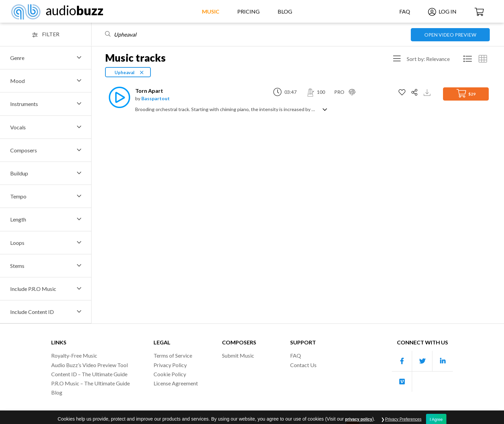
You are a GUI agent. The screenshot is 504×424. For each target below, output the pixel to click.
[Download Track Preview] (428, 92)
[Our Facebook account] (402, 361)
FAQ (405, 11)
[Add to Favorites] (403, 92)
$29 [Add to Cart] (466, 93)
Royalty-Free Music (74, 355)
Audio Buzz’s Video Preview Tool (89, 365)
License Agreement (176, 383)
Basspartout (156, 98)
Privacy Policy (170, 365)
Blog (285, 11)
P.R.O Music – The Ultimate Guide (90, 383)
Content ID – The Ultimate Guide (89, 374)
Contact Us (303, 365)
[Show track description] (325, 109)
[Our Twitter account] (422, 361)
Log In (442, 11)
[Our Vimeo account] (402, 382)
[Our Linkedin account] (443, 361)
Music (211, 11)
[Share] (415, 92)
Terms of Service (173, 355)
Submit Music (238, 355)
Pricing (248, 11)
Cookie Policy (170, 374)
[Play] (118, 97)
